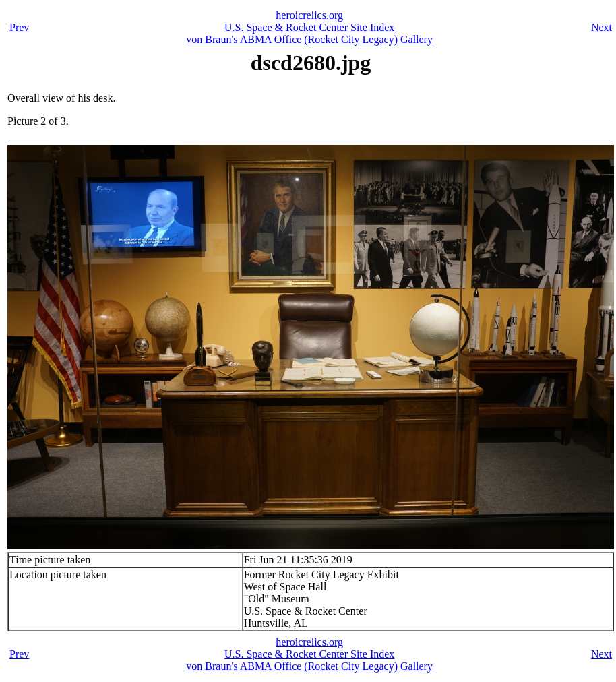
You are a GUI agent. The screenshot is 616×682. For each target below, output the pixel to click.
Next (602, 27)
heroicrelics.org (309, 15)
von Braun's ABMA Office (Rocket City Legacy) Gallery (309, 39)
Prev (19, 27)
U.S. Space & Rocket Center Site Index (309, 27)
